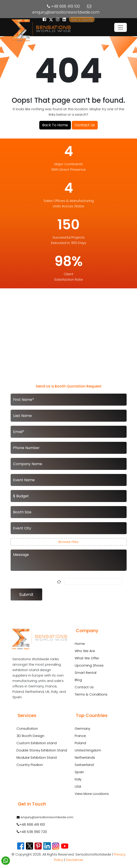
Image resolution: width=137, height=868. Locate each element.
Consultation (27, 729)
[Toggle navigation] (121, 27)
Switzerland (84, 765)
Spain (79, 772)
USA (78, 786)
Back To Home (55, 125)
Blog (78, 680)
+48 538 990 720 (32, 832)
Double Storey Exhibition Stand (42, 750)
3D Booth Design (30, 736)
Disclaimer (75, 860)
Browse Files (68, 542)
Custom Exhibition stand (37, 743)
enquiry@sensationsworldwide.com (66, 12)
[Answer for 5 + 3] (94, 581)
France (80, 736)
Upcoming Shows (89, 665)
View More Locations (92, 794)
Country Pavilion (30, 765)
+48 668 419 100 (65, 6)
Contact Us (85, 125)
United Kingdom (88, 750)
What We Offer (87, 658)
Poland (80, 743)
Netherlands (85, 757)
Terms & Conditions (91, 694)
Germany (82, 728)
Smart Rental (86, 673)
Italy (78, 779)
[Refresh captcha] (60, 581)
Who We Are (85, 651)
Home (80, 644)
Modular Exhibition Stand (37, 758)
